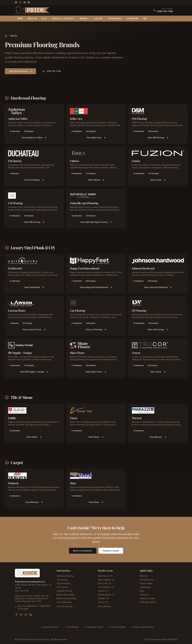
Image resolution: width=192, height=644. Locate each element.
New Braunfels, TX (106, 595)
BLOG (44, 19)
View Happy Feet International (96, 287)
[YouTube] (25, 2)
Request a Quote (111, 551)
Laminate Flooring (64, 591)
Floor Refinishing (64, 602)
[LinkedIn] (29, 2)
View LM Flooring (34, 222)
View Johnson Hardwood (158, 287)
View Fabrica (96, 180)
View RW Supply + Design (34, 372)
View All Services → (66, 606)
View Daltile (34, 437)
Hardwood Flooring (65, 576)
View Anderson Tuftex (34, 138)
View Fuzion (158, 180)
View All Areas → (106, 606)
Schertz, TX (103, 602)
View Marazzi (158, 437)
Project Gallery (146, 583)
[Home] (6, 36)
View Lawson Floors (34, 329)
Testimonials (145, 587)
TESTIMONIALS (115, 19)
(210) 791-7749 (165, 11)
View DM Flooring (158, 138)
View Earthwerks (34, 287)
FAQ (145, 19)
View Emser (96, 437)
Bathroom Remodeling (66, 598)
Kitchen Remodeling (65, 595)
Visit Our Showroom (20, 71)
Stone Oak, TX (105, 583)
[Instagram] (20, 2)
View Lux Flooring (96, 329)
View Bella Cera (96, 138)
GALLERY (99, 19)
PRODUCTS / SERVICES (63, 19)
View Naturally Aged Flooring (96, 222)
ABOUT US (32, 19)
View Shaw (96, 502)
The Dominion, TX (106, 587)
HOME (20, 19)
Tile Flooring (62, 580)
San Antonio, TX (105, 576)
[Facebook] (16, 2)
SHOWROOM (132, 19)
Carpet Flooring (63, 583)
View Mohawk (34, 502)
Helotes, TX (103, 598)
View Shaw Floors (96, 372)
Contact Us (145, 595)
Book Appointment (148, 602)
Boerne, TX (103, 591)
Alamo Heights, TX (106, 580)
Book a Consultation (83, 551)
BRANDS (85, 19)
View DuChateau (34, 180)
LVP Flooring (62, 587)
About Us (144, 576)
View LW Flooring (158, 329)
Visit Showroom (147, 580)
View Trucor (158, 372)
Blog (142, 591)
